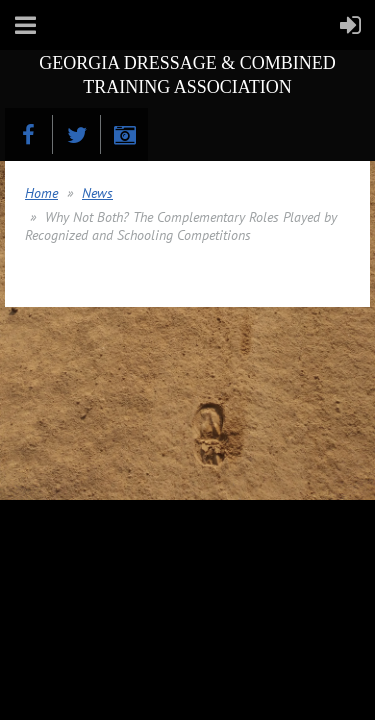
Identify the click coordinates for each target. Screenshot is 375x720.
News (97, 193)
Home (41, 193)
